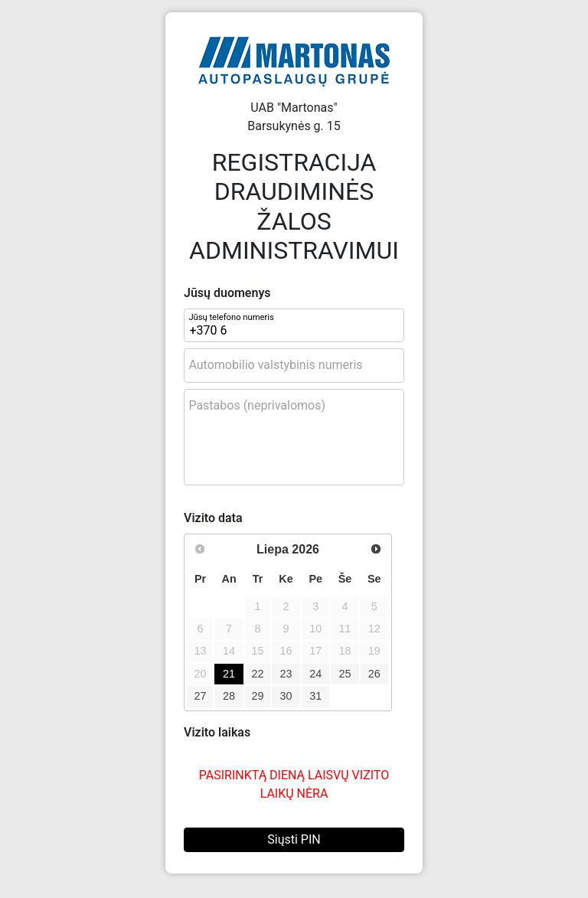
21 (229, 674)
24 (315, 674)
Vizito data (213, 518)
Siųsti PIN (294, 839)
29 (258, 696)
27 (201, 696)
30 (286, 696)
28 (229, 696)
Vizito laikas (217, 732)
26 (374, 674)
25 (345, 674)
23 (286, 674)
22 (258, 674)
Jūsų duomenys (227, 293)
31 (315, 696)
